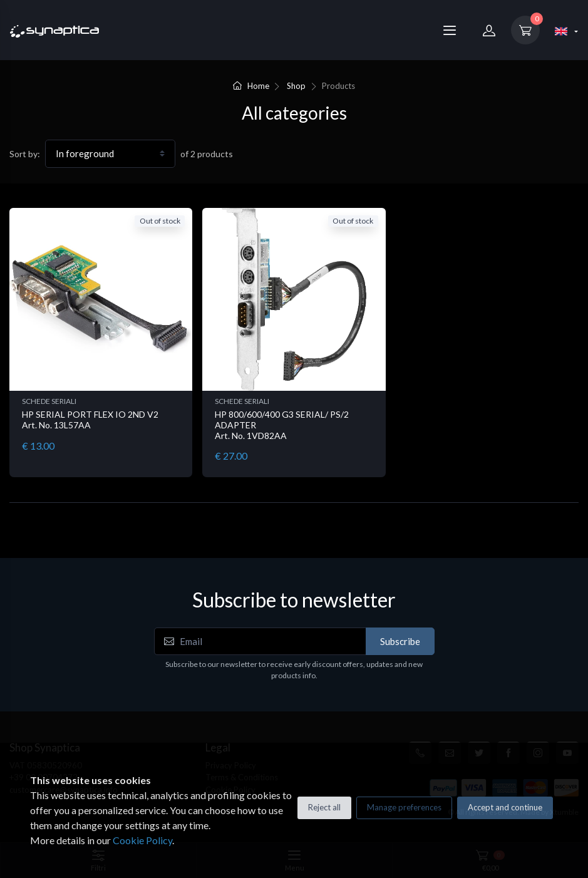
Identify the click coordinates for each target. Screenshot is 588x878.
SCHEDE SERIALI (49, 401)
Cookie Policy (142, 840)
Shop (296, 86)
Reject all (324, 807)
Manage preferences (404, 807)
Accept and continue (505, 807)
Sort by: (25, 154)
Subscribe (400, 641)
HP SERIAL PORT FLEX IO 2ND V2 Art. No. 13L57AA (90, 420)
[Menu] (450, 30)
